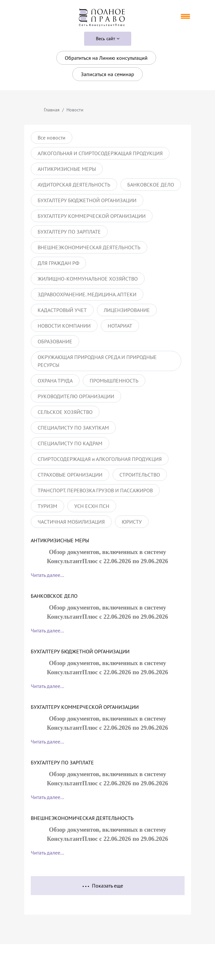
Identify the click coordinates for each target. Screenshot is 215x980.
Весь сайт (108, 39)
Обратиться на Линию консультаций (106, 58)
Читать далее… (47, 575)
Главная (52, 110)
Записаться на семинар (107, 74)
